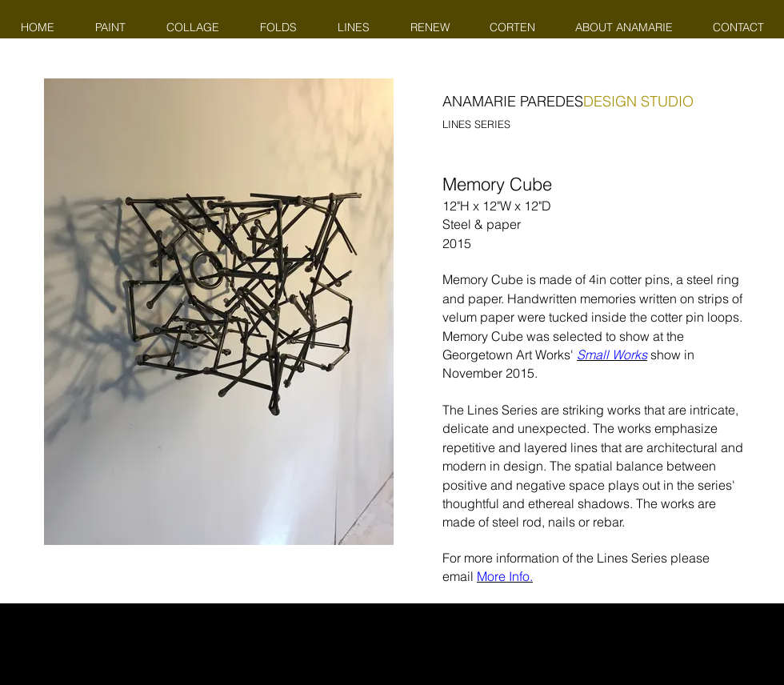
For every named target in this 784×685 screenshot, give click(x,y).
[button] (219, 312)
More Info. (505, 576)
